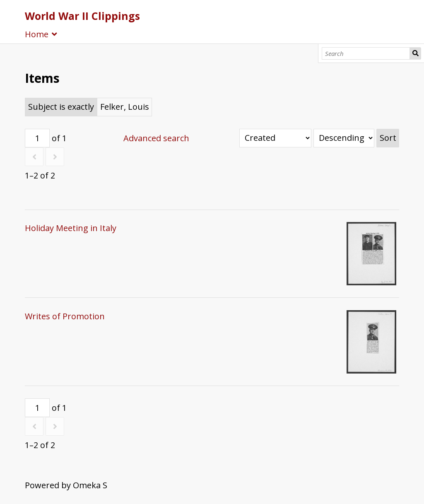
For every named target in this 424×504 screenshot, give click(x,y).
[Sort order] (344, 138)
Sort (388, 138)
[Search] (366, 53)
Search (415, 53)
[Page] (37, 138)
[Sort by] (275, 138)
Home (37, 34)
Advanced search (156, 138)
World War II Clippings (82, 16)
